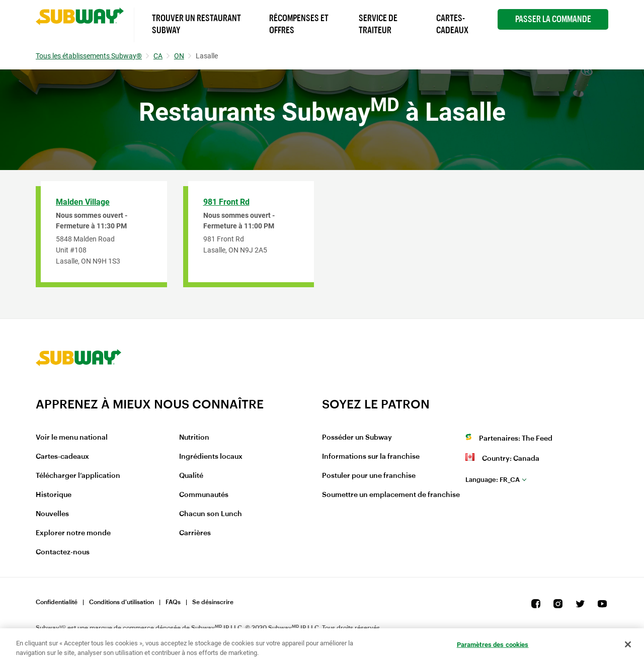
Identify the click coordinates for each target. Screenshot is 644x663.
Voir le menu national (72, 438)
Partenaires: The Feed (516, 439)
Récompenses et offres (299, 24)
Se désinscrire (213, 602)
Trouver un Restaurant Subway (196, 24)
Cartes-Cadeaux (452, 24)
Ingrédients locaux (211, 457)
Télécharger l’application (78, 476)
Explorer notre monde (73, 533)
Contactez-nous (63, 552)
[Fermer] (628, 644)
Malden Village (83, 202)
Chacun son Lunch (211, 514)
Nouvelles (52, 514)
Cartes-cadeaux (62, 457)
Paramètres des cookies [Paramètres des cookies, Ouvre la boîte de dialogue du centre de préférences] (493, 645)
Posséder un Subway (357, 438)
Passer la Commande (553, 19)
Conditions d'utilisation (122, 602)
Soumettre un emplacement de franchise (391, 495)
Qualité (191, 476)
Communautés (204, 495)
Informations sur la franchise (371, 457)
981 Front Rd (226, 202)
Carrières (195, 533)
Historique (54, 495)
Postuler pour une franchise (369, 476)
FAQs (173, 602)
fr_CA (493, 480)
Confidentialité (57, 602)
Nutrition (194, 438)
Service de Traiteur (378, 24)
